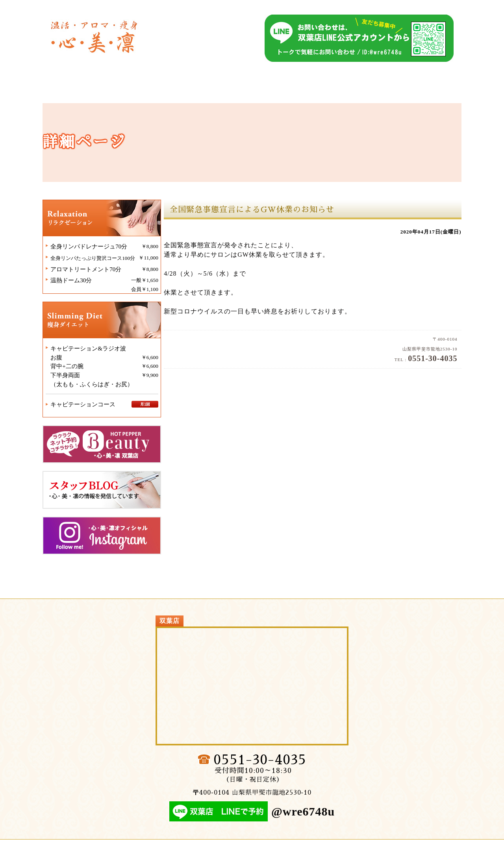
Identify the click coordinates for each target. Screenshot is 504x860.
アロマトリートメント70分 (93, 278)
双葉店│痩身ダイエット (302, 91)
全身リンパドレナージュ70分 (96, 256)
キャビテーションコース (90, 413)
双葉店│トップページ (101, 91)
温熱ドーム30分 (78, 290)
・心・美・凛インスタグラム (110, 544)
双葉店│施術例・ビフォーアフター (403, 91)
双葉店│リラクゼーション (202, 91)
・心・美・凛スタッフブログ (110, 498)
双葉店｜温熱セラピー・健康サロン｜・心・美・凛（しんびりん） (95, 35)
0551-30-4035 (260, 771)
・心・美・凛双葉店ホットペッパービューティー (110, 452)
